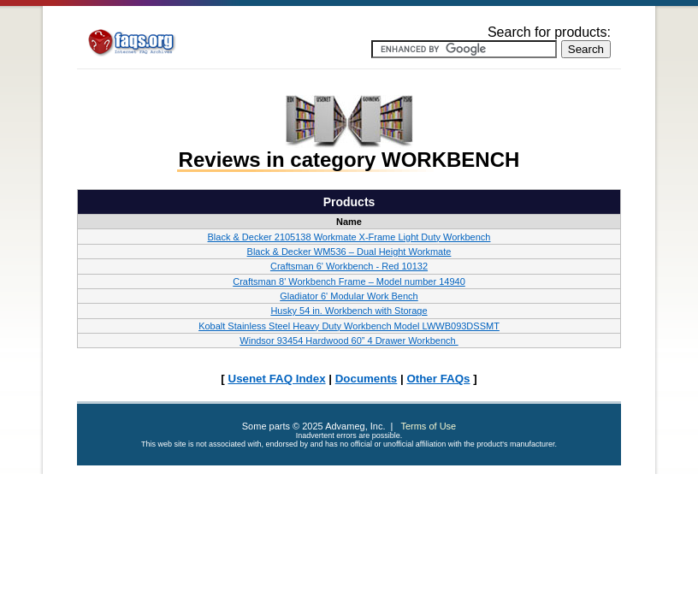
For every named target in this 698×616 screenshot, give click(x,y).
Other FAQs (438, 379)
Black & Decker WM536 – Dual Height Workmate (349, 252)
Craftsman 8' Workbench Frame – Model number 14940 (349, 281)
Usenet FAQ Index (277, 379)
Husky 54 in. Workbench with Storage (349, 311)
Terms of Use (428, 426)
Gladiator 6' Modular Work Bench (349, 296)
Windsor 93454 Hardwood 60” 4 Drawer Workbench (349, 341)
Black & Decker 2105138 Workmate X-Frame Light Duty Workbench (349, 237)
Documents (367, 379)
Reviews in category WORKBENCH (349, 160)
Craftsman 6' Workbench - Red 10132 (349, 266)
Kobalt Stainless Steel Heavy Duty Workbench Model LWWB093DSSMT (349, 326)
